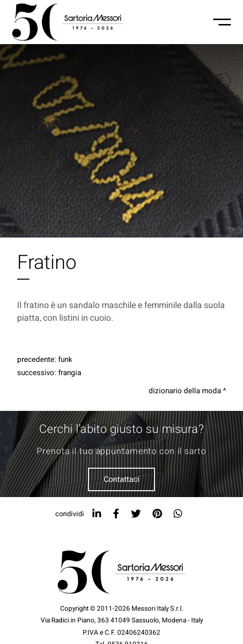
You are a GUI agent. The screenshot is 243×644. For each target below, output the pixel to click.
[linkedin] (97, 514)
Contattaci (121, 479)
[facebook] (116, 514)
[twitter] (136, 514)
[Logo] (68, 22)
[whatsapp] (178, 514)
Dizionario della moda (185, 391)
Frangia (70, 373)
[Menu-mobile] (222, 22)
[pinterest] (157, 514)
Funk (65, 359)
